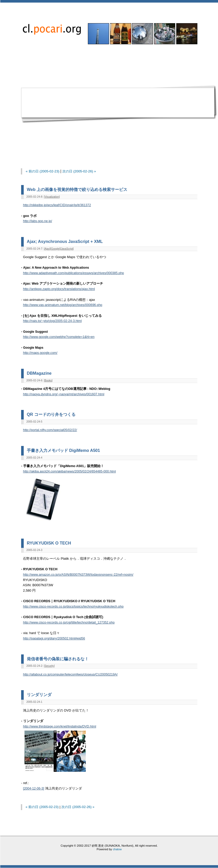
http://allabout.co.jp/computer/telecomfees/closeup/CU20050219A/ (70, 674)
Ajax (47, 249)
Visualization (52, 197)
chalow (117, 849)
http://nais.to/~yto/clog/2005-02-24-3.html (52, 321)
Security (49, 666)
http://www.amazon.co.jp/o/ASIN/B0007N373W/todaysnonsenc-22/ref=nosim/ (78, 575)
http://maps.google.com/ (40, 353)
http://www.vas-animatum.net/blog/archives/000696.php (63, 305)
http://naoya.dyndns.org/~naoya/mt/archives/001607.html (64, 394)
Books (48, 380)
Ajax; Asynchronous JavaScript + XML (65, 241)
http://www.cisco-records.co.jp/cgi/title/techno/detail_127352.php (69, 622)
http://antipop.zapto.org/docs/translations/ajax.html (59, 289)
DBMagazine (39, 373)
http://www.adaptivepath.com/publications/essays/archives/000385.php (73, 273)
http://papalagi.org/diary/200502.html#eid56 (54, 638)
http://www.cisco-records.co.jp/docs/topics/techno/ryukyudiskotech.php (73, 607)
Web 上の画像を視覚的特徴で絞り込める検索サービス (77, 189)
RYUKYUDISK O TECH (49, 543)
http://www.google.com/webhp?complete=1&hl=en (59, 337)
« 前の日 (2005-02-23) (43, 171)
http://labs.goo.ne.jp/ (37, 221)
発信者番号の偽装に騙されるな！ (58, 659)
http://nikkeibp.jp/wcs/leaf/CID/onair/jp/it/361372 (57, 205)
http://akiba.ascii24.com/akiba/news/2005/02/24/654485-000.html (69, 471)
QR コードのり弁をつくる (51, 414)
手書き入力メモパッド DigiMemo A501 (63, 450)
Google (55, 249)
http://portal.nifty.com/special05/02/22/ (50, 430)
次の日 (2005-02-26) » (79, 171)
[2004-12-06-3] (33, 788)
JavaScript (67, 249)
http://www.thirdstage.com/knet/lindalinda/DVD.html (60, 726)
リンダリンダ (39, 695)
